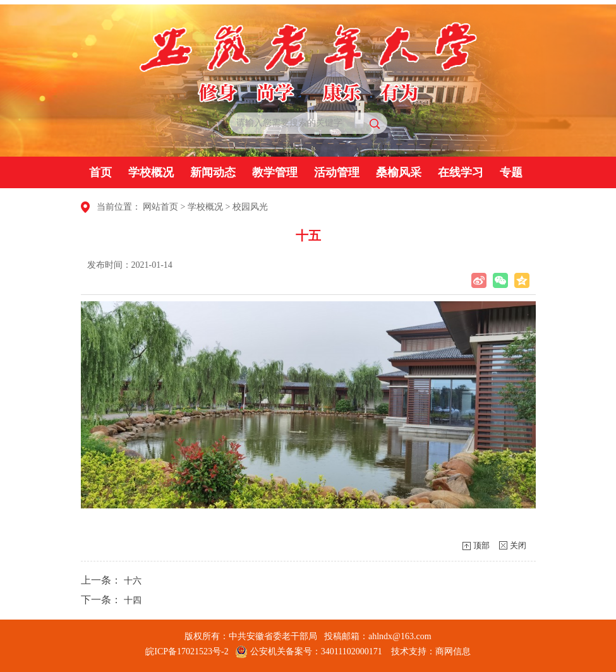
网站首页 (160, 207)
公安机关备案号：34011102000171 (308, 651)
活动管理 (337, 172)
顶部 (481, 545)
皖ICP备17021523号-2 (187, 651)
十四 (133, 600)
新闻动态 (213, 172)
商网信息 (453, 651)
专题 (511, 172)
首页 (100, 172)
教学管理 (275, 172)
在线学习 (461, 172)
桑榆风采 (399, 172)
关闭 (518, 545)
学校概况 (151, 172)
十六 (133, 581)
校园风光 (250, 207)
